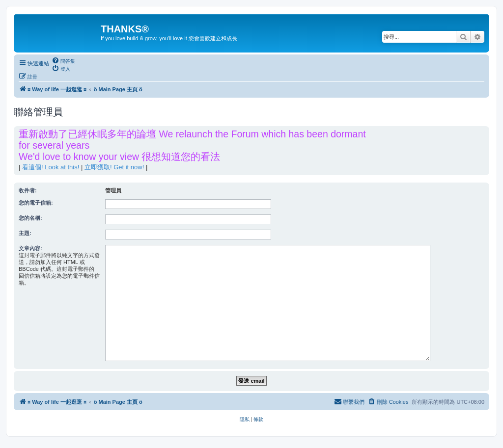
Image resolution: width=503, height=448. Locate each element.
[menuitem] (63, 61)
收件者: (28, 190)
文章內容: (30, 248)
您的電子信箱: (36, 203)
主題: (25, 233)
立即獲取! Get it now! (114, 167)
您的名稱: (30, 218)
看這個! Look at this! (51, 167)
